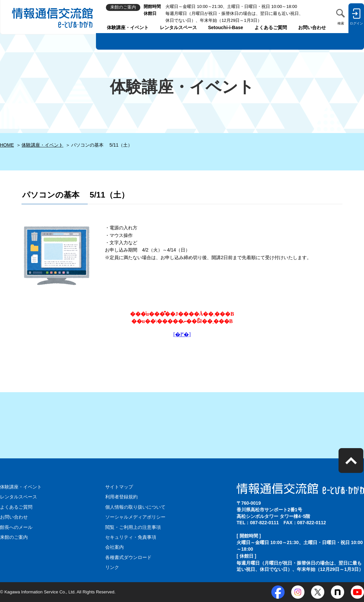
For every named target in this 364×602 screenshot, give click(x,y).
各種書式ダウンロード (128, 557)
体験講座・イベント (128, 27)
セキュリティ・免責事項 (131, 537)
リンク (112, 567)
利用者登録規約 (121, 497)
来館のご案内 (14, 537)
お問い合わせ (312, 27)
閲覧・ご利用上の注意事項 (133, 527)
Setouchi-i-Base (226, 27)
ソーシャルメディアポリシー (135, 517)
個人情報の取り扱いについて (135, 507)
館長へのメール (16, 527)
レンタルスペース (178, 27)
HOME (7, 145)
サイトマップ (119, 487)
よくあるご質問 (271, 27)
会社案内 (114, 547)
